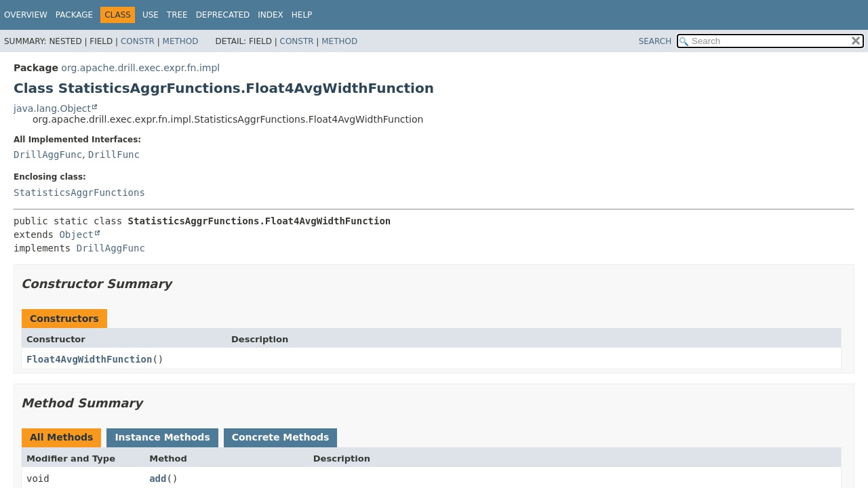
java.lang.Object (52, 108)
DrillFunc (114, 155)
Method (181, 41)
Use (151, 15)
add (158, 479)
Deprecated (223, 15)
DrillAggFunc (48, 155)
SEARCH (655, 41)
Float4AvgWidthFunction (89, 359)
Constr (138, 41)
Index (271, 15)
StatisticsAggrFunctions (79, 192)
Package (74, 15)
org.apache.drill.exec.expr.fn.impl (140, 68)
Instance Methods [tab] (162, 437)
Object (76, 235)
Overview (26, 15)
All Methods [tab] (61, 437)
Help (302, 15)
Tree (177, 15)
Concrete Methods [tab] (281, 437)
